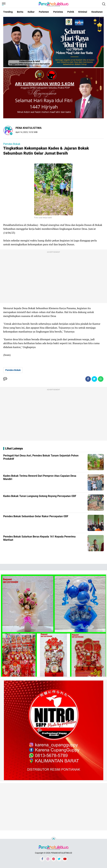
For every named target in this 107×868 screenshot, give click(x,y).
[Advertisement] (53, 277)
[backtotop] (54, 839)
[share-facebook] (88, 379)
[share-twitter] (94, 379)
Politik (71, 12)
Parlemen (44, 12)
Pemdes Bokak (12, 144)
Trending (8, 12)
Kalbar (31, 12)
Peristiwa (58, 12)
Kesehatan (97, 12)
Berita (20, 12)
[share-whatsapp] (101, 379)
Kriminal (83, 12)
